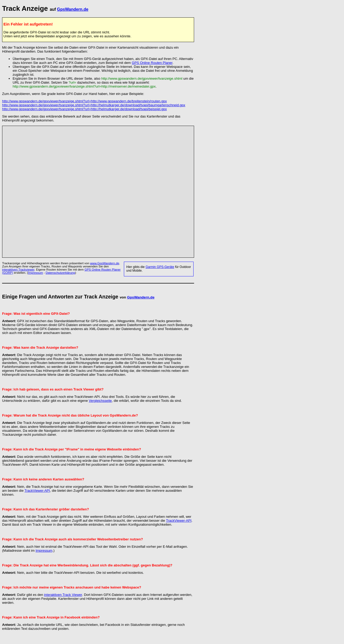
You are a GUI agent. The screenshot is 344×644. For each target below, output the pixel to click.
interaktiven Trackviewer (18, 270)
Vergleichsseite (100, 401)
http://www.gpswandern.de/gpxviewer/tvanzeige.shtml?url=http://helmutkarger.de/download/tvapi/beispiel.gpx (84, 109)
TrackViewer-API (37, 491)
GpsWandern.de (73, 9)
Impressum (35, 273)
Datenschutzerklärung (60, 273)
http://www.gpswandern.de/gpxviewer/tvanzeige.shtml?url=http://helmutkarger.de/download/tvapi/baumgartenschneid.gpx (94, 105)
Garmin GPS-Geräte (160, 267)
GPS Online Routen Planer (152, 63)
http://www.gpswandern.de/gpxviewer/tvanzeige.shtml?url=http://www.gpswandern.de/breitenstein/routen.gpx (84, 101)
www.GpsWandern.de (105, 263)
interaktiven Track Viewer (63, 595)
